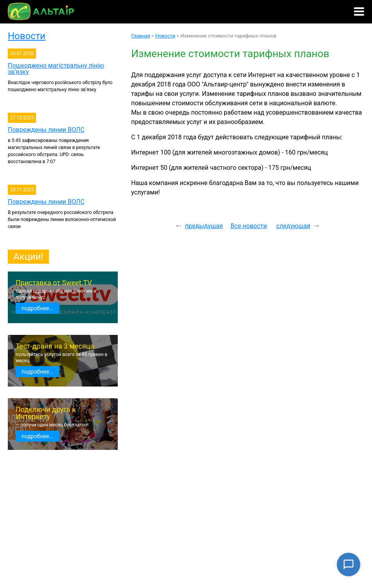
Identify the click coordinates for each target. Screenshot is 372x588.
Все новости (249, 226)
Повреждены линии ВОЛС (46, 130)
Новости (27, 36)
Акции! (28, 257)
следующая (293, 226)
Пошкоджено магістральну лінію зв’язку (56, 69)
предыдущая (204, 226)
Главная (141, 36)
